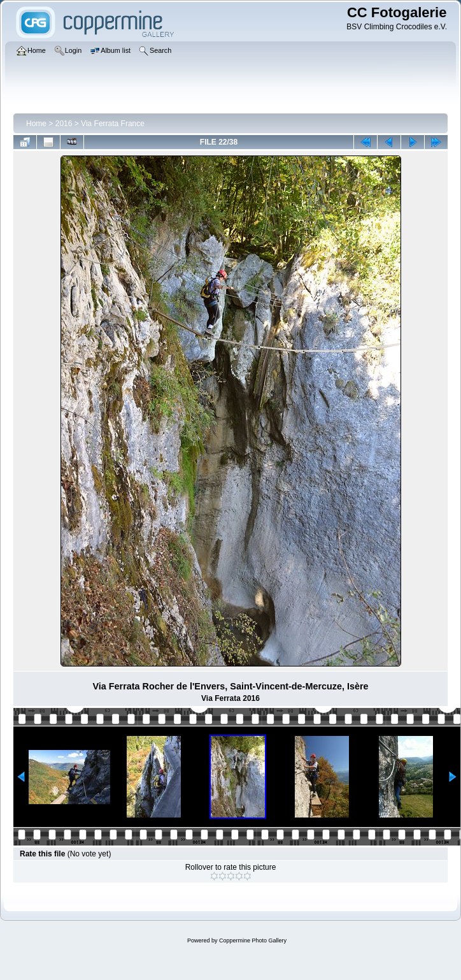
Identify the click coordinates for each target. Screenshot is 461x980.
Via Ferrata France (113, 124)
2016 (64, 124)
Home (36, 124)
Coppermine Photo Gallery (253, 940)
